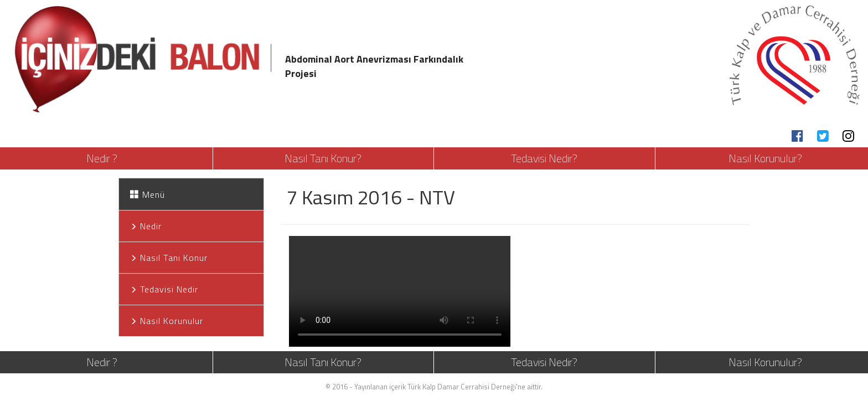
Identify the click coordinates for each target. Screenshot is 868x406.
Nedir (146, 226)
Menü (148, 194)
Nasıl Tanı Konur (169, 258)
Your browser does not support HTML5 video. (400, 291)
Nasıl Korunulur (167, 321)
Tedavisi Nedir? (544, 158)
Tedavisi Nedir (164, 289)
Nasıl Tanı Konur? (323, 158)
